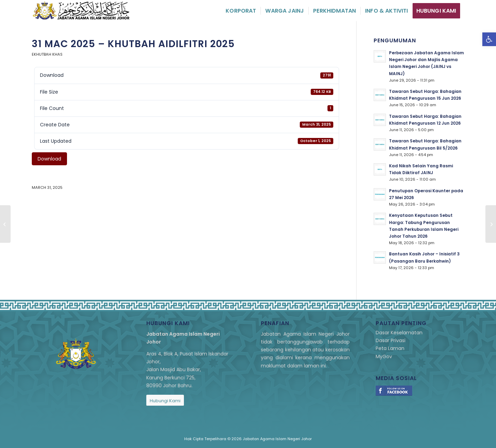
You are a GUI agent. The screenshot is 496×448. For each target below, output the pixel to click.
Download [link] (49, 159)
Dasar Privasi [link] (391, 340)
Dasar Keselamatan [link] (399, 333)
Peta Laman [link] (390, 348)
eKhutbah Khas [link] (47, 54)
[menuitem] (241, 11)
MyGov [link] (384, 356)
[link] (489, 39)
